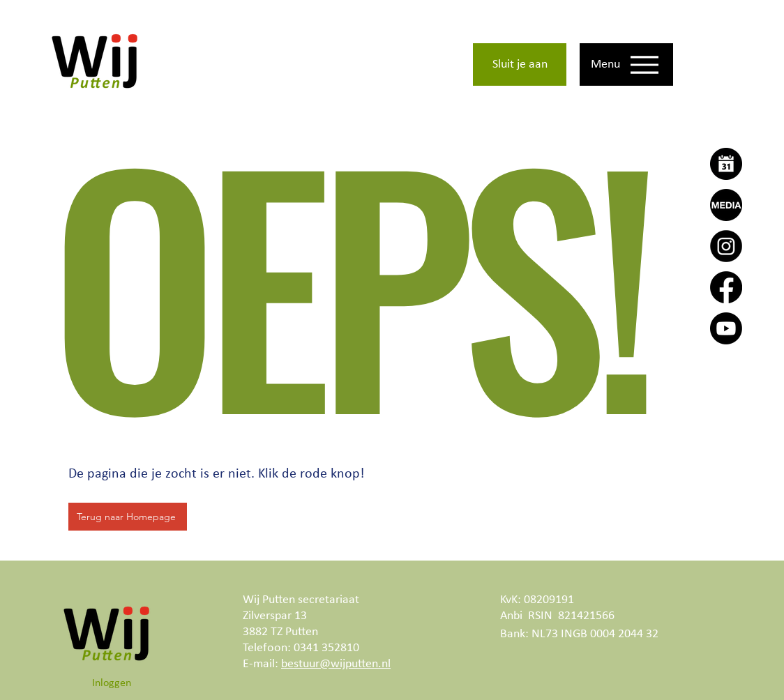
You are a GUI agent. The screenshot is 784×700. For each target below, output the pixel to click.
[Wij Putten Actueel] (726, 205)
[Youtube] (726, 328)
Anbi (511, 616)
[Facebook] (726, 287)
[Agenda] (726, 164)
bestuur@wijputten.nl (336, 664)
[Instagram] (726, 246)
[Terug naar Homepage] (128, 517)
